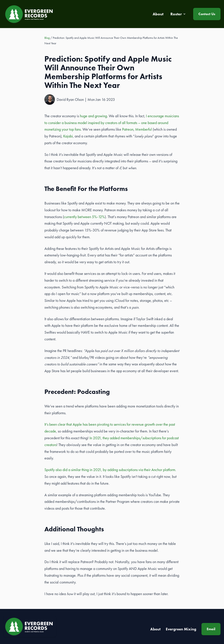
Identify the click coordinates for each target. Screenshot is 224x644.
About (155, 629)
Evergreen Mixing (181, 629)
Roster (178, 14)
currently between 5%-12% (84, 217)
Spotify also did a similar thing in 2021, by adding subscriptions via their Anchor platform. (110, 470)
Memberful (143, 129)
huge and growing (93, 116)
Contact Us (207, 14)
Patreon (128, 129)
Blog (47, 38)
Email (211, 629)
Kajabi (68, 136)
